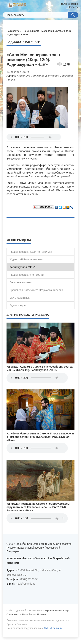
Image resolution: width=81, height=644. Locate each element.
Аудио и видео (18, 305)
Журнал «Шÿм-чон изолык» (26, 259)
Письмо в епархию (69, 4)
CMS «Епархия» (53, 628)
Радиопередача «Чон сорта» (27, 275)
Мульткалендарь (20, 298)
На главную (13, 31)
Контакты (73, 7)
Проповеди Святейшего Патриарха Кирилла (36, 290)
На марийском (31, 31)
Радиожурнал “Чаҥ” (18, 34)
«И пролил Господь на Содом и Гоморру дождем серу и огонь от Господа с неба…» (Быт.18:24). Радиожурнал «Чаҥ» (38, 507)
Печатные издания (21, 282)
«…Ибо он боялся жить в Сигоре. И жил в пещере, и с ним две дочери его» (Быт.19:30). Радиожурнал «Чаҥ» (40, 437)
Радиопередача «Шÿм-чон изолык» (31, 252)
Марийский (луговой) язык (56, 31)
